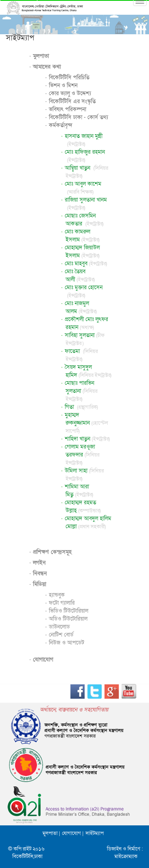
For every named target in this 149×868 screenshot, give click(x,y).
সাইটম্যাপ (95, 833)
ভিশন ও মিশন (63, 85)
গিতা (81, 407)
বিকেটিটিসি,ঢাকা (27, 856)
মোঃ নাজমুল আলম (81, 307)
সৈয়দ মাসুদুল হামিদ (88, 371)
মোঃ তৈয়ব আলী (80, 275)
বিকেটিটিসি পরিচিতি (69, 77)
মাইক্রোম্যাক (126, 856)
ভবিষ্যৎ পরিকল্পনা (68, 109)
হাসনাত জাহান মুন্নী (84, 140)
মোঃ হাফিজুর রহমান (85, 156)
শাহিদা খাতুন (87, 439)
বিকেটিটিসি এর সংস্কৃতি (72, 101)
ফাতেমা (81, 355)
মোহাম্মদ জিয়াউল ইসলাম (82, 252)
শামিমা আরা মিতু (79, 491)
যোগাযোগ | (73, 833)
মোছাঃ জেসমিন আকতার (84, 220)
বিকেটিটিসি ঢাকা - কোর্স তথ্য (78, 117)
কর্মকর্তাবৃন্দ (61, 125)
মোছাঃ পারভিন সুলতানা (81, 391)
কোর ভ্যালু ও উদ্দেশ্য (70, 93)
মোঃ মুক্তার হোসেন (84, 291)
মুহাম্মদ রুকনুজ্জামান (87, 423)
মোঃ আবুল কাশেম (83, 188)
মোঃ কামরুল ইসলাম (82, 236)
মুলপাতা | (51, 833)
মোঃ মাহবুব (86, 264)
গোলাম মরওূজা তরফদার (82, 455)
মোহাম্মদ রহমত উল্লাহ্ (83, 506)
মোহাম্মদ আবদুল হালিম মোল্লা (88, 522)
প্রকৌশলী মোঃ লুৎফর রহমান (86, 323)
